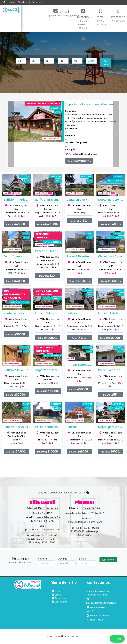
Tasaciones (23, 2)
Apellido (63, 559)
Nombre (42, 559)
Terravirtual (73, 636)
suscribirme (108, 560)
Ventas (12, 2)
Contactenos (37, 2)
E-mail (82, 559)
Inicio (56, 591)
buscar (106, 63)
